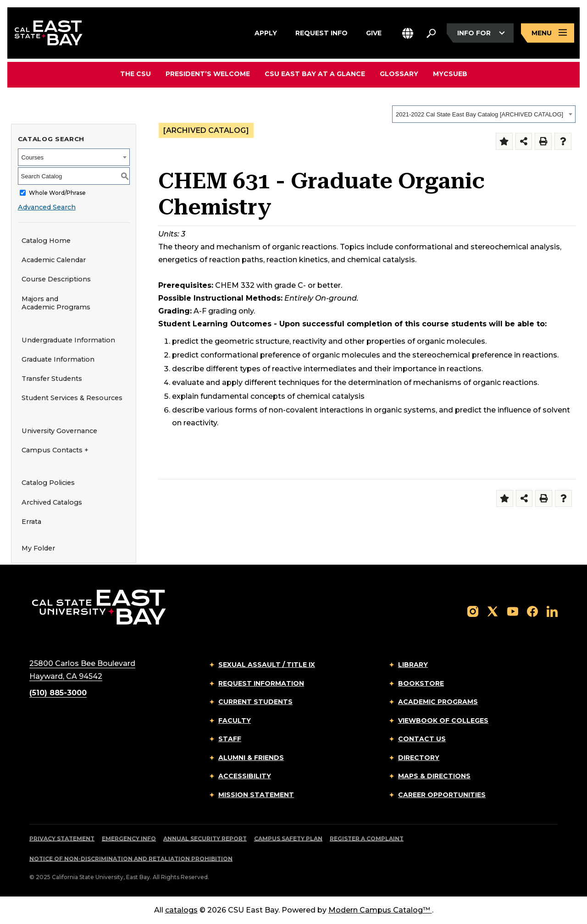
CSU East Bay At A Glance (315, 74)
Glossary (399, 74)
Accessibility (245, 776)
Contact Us (422, 739)
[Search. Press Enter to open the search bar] (431, 33)
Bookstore (421, 683)
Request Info (321, 32)
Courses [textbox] (33, 157)
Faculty (235, 720)
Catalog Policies (48, 483)
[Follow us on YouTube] (513, 611)
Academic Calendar (54, 260)
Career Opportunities (442, 795)
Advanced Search (47, 207)
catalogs (181, 910)
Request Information (261, 683)
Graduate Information (58, 359)
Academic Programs (438, 702)
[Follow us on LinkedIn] (552, 611)
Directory (419, 758)
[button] (408, 33)
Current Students (255, 702)
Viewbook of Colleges (443, 720)
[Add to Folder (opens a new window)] (504, 141)
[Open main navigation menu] (548, 33)
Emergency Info (129, 839)
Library (413, 665)
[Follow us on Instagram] (473, 611)
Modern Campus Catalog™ (380, 910)
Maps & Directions (434, 776)
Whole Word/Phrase (57, 193)
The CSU (136, 74)
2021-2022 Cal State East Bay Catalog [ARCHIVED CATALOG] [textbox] (479, 114)
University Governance (59, 431)
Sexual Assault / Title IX (267, 665)
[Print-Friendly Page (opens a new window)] (543, 141)
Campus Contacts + (55, 450)
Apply (266, 32)
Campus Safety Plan (288, 839)
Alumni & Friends (251, 758)
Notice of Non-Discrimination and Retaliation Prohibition (131, 859)
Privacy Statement (62, 839)
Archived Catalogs (52, 502)
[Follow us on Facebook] (532, 611)
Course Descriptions (56, 279)
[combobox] (484, 114)
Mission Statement (256, 795)
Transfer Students (52, 379)
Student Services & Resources (72, 398)
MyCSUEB (450, 74)
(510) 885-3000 (58, 693)
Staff (230, 739)
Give (374, 32)
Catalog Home (46, 241)
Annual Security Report (205, 839)
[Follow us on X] (493, 611)
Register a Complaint (367, 839)
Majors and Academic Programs (56, 303)
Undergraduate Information (68, 340)
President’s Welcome (208, 74)
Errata (31, 522)
